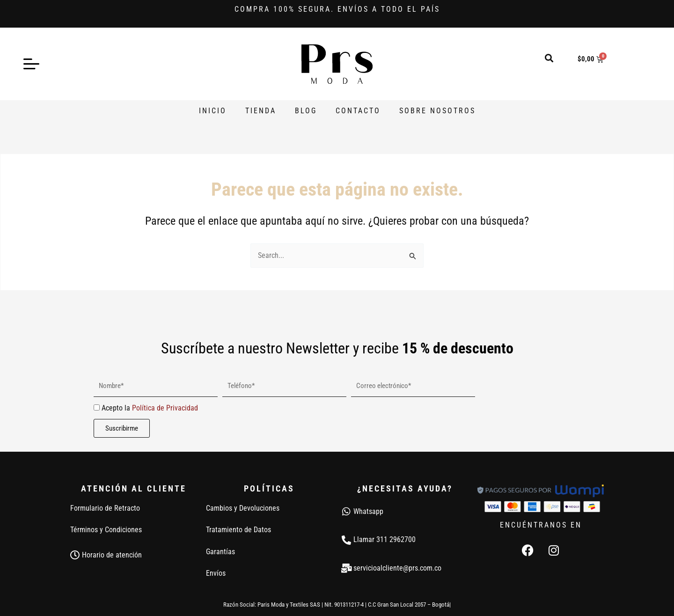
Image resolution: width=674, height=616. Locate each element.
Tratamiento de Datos (238, 530)
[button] (549, 58)
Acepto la (150, 408)
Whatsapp (368, 511)
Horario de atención (112, 555)
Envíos (216, 573)
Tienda (261, 111)
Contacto (358, 111)
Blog (306, 111)
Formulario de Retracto (105, 508)
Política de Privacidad (165, 408)
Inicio (213, 111)
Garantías (220, 552)
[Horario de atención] (75, 555)
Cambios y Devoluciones (243, 508)
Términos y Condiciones (106, 530)
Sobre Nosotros (437, 111)
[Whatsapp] (346, 512)
